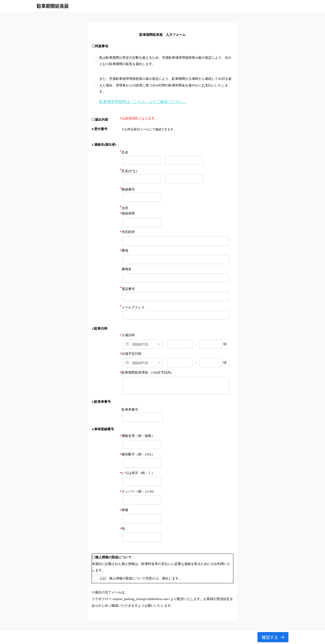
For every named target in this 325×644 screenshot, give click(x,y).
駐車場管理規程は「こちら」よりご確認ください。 (143, 102)
